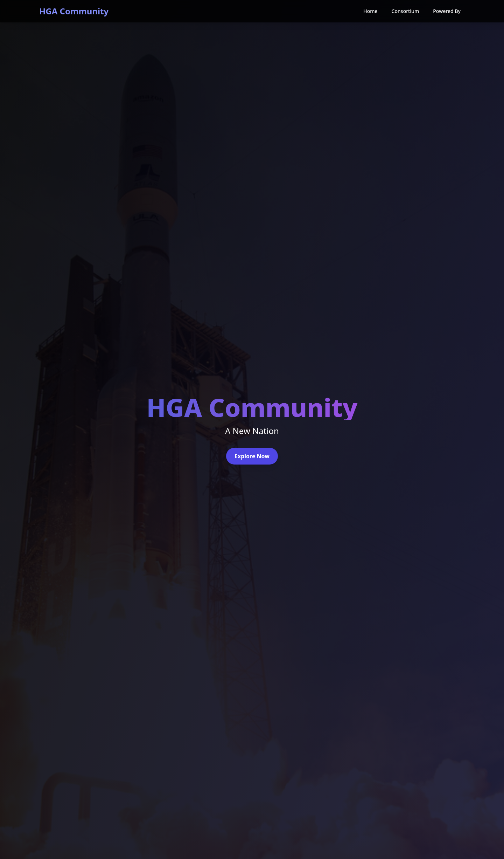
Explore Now (252, 456)
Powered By (447, 11)
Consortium (405, 11)
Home (370, 11)
